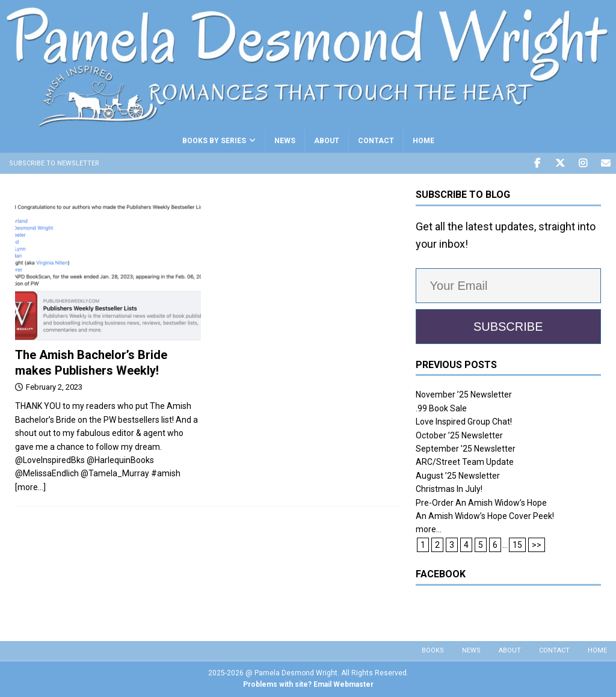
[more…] (30, 487)
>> (537, 545)
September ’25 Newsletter (466, 449)
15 (517, 545)
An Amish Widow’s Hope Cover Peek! (485, 516)
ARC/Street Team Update (465, 462)
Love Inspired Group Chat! (464, 422)
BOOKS (433, 650)
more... (429, 529)
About (510, 650)
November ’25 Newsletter (464, 395)
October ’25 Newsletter (459, 435)
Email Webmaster (343, 684)
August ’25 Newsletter (458, 476)
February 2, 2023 (54, 387)
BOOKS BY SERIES (214, 141)
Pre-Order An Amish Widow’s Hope (481, 503)
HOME (423, 141)
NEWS (285, 141)
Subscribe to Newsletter (54, 163)
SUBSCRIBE (508, 327)
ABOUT (327, 141)
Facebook (441, 574)
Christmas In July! (449, 489)
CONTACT (376, 141)
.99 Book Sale (441, 408)
